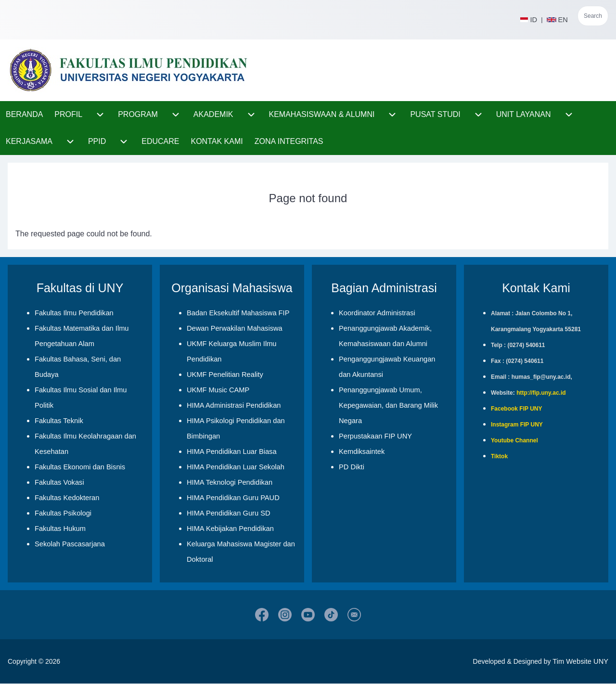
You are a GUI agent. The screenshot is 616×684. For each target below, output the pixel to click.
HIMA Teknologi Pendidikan (230, 482)
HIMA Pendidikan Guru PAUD (233, 498)
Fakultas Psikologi (63, 513)
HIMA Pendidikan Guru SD (229, 513)
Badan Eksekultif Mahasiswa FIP (238, 313)
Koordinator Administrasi (377, 313)
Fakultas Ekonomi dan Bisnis (80, 467)
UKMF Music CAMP (218, 390)
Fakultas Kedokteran (67, 498)
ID (529, 20)
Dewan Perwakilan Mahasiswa (235, 328)
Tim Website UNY (580, 661)
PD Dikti (352, 467)
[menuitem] (24, 115)
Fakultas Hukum (60, 529)
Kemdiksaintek (362, 452)
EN (558, 20)
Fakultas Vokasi (59, 482)
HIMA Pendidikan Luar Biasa (232, 452)
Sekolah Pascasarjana (70, 544)
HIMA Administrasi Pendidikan (234, 405)
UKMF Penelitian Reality (225, 374)
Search (593, 16)
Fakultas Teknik (59, 421)
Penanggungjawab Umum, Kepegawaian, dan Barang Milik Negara (388, 405)
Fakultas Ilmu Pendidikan (74, 313)
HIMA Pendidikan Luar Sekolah (236, 467)
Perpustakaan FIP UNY (375, 436)
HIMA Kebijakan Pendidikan (230, 529)
